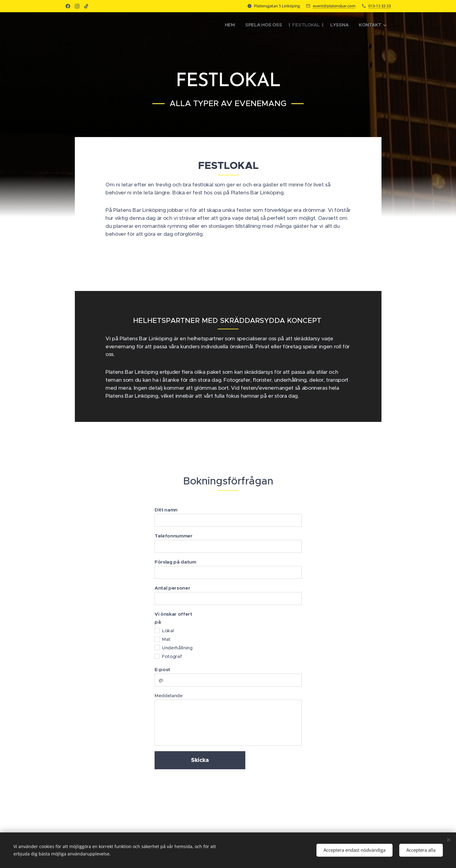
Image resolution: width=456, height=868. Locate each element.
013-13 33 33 (379, 6)
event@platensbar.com (334, 6)
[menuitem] (227, 25)
